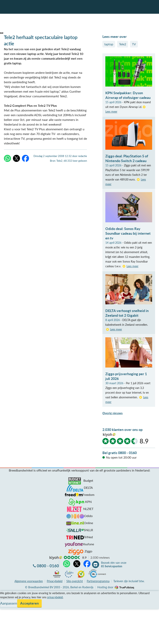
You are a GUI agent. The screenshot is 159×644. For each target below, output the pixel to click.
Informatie (7, 603)
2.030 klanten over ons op (122, 430)
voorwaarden (29, 581)
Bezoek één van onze (114, 565)
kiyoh (109, 435)
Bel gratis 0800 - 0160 (120, 453)
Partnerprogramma (98, 581)
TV (134, 44)
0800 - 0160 (48, 566)
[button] (2, 33)
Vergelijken (8, 593)
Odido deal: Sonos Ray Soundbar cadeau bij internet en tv (128, 233)
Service (5, 598)
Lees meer (132, 266)
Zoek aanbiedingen (18, 639)
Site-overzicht (75, 581)
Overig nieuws (112, 413)
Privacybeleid (55, 581)
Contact (6, 607)
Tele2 (123, 44)
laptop (109, 44)
